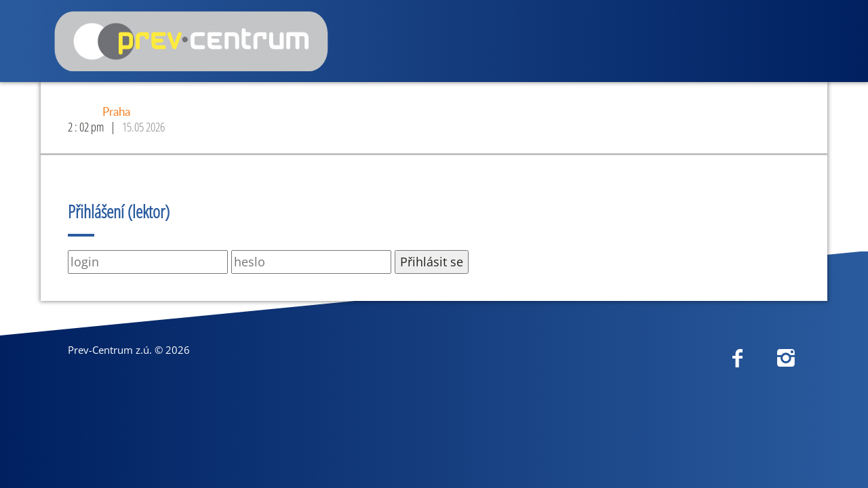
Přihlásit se (432, 262)
